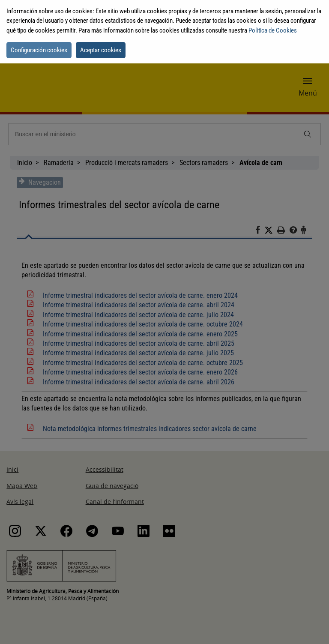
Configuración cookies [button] (39, 50)
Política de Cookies (273, 30)
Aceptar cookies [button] (101, 50)
